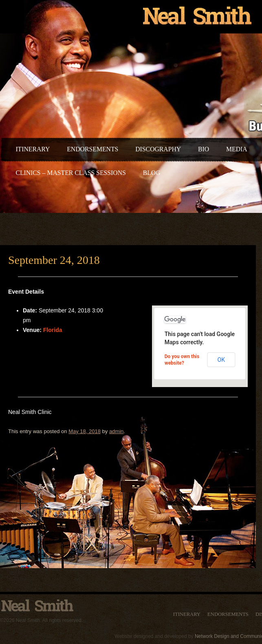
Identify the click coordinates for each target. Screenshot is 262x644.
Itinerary (33, 149)
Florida (53, 330)
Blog (152, 173)
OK (221, 360)
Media (237, 149)
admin (116, 431)
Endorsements (92, 149)
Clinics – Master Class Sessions (70, 173)
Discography (158, 149)
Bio (204, 149)
